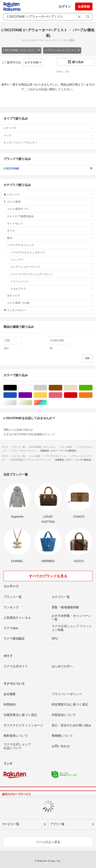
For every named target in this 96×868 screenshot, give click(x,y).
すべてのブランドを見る (48, 576)
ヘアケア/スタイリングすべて (51, 253)
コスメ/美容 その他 (50, 303)
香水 (50, 238)
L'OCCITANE (48, 169)
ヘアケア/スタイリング (50, 245)
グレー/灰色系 (47, 388)
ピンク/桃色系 (62, 395)
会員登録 (84, 7)
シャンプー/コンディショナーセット (51, 274)
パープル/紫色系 (32, 395)
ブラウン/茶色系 (62, 388)
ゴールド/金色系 (32, 403)
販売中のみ (12, 62)
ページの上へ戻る (48, 842)
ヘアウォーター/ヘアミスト (62, 50)
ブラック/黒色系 (17, 388)
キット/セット (50, 223)
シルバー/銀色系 (17, 403)
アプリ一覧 (57, 824)
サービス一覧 (11, 824)
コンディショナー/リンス (51, 267)
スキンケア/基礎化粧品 (50, 216)
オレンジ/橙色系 (92, 395)
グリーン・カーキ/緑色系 (92, 388)
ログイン (65, 7)
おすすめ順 (33, 62)
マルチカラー (47, 403)
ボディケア (50, 296)
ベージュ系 (77, 388)
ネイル (50, 231)
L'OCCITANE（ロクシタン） (22, 50)
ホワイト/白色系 (32, 388)
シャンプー (51, 260)
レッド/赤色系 (77, 395)
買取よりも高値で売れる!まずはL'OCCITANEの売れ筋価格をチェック (48, 432)
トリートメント (51, 281)
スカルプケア (51, 289)
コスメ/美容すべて (50, 209)
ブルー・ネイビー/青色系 (17, 395)
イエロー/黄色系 (47, 395)
